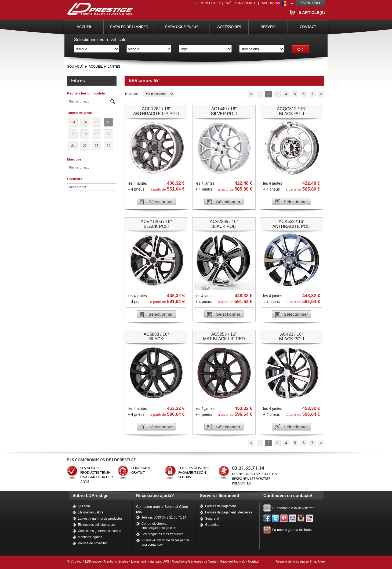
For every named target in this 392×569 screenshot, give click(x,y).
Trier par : (133, 94)
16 (108, 122)
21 (73, 146)
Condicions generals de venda (99, 531)
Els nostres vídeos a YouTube (310, 518)
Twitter (276, 518)
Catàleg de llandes (129, 27)
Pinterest (284, 518)
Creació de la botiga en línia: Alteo (300, 561)
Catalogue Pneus (182, 27)
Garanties (212, 525)
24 (108, 146)
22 (85, 146)
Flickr (293, 518)
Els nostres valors (91, 512)
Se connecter (207, 3)
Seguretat (212, 519)
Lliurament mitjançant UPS (150, 561)
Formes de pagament (220, 506)
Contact (308, 27)
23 (97, 146)
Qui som (84, 506)
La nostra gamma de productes (100, 519)
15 (97, 122)
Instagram (301, 518)
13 (73, 122)
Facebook (267, 518)
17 (73, 134)
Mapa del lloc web (232, 561)
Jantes (114, 67)
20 (108, 134)
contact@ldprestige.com (159, 528)
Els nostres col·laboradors (96, 525)
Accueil (84, 27)
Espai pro (310, 3)
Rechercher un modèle (86, 93)
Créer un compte (240, 3)
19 (97, 134)
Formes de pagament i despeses (229, 512)
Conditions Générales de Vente (194, 561)
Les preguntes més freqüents (162, 534)
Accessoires (229, 27)
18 (85, 134)
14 (85, 122)
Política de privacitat (92, 543)
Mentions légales (90, 537)
